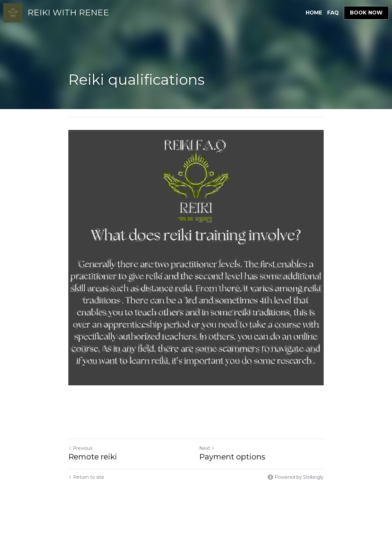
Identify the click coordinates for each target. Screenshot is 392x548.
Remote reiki (93, 457)
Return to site (86, 477)
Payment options (232, 457)
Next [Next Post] (207, 448)
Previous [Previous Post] (80, 448)
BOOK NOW (366, 13)
